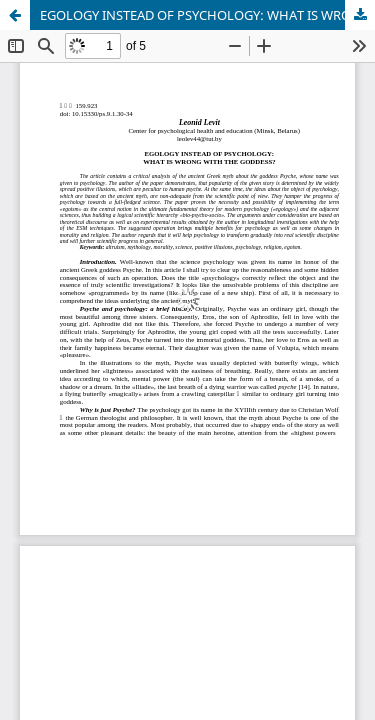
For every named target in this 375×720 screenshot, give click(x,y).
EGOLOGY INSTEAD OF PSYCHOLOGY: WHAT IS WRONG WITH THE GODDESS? (207, 15)
